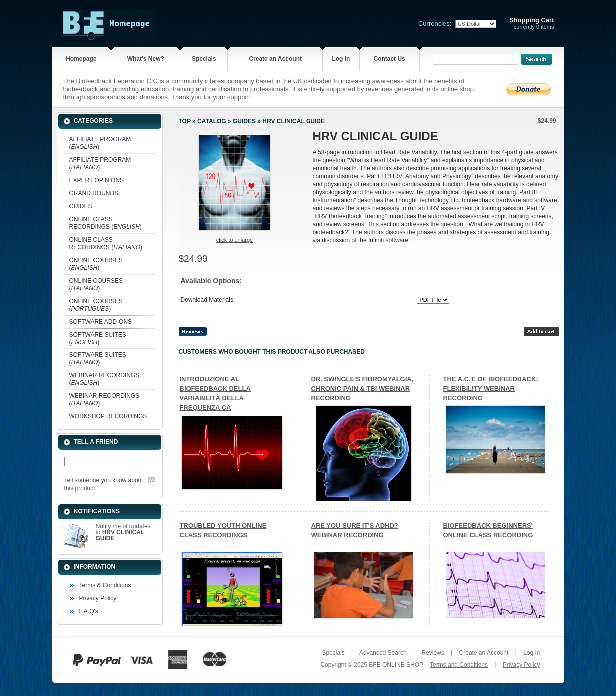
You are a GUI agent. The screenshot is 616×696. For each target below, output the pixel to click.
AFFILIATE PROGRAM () (100, 143)
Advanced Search (383, 653)
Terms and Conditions (459, 665)
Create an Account (275, 59)
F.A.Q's (89, 611)
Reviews (433, 653)
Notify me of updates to (123, 532)
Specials (204, 59)
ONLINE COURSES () (96, 264)
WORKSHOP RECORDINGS (108, 416)
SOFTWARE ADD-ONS (101, 322)
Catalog (212, 121)
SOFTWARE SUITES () (98, 338)
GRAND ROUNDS (94, 193)
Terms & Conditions (105, 585)
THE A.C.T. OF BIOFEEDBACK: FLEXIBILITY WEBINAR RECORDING (491, 389)
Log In (341, 59)
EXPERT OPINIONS (97, 180)
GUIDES (81, 206)
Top (185, 121)
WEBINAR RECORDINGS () (105, 379)
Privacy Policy (98, 598)
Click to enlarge (234, 240)
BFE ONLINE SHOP (396, 665)
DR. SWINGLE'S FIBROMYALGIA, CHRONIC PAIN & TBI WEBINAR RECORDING (363, 389)
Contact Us (389, 59)
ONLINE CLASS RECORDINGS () (106, 223)
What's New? (146, 59)
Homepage (81, 59)
